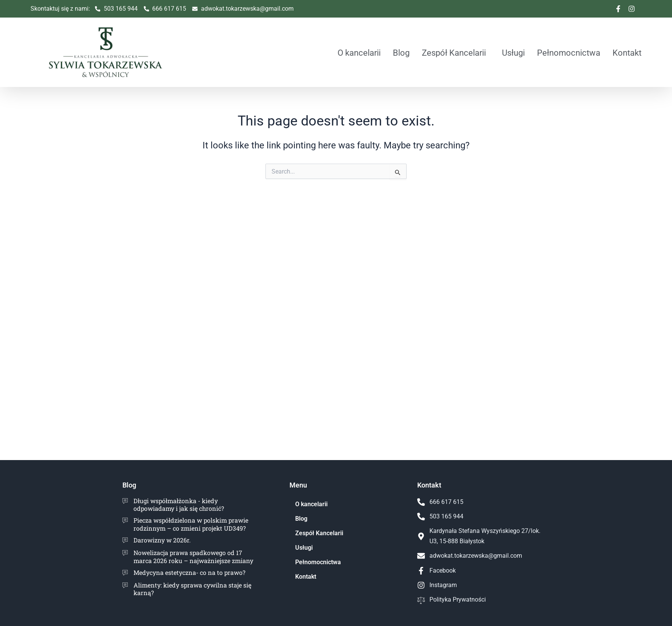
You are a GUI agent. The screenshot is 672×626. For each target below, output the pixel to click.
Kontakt (627, 53)
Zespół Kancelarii (454, 53)
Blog (401, 53)
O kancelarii (359, 53)
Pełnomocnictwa (569, 53)
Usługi (513, 53)
